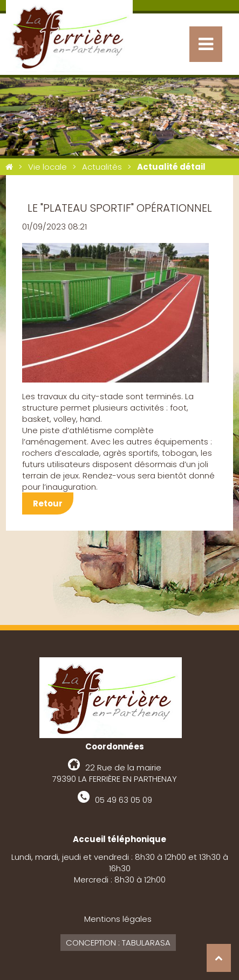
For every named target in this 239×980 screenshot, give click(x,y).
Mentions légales (118, 919)
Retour (48, 503)
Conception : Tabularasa (118, 943)
